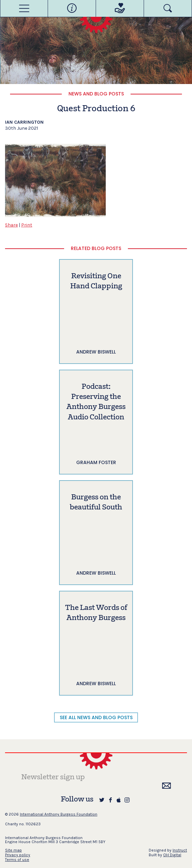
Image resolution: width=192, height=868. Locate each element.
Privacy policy (18, 855)
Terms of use (17, 860)
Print (27, 225)
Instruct (180, 850)
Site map (13, 850)
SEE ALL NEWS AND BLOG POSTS (96, 717)
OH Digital (172, 855)
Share (11, 225)
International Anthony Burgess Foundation (59, 814)
